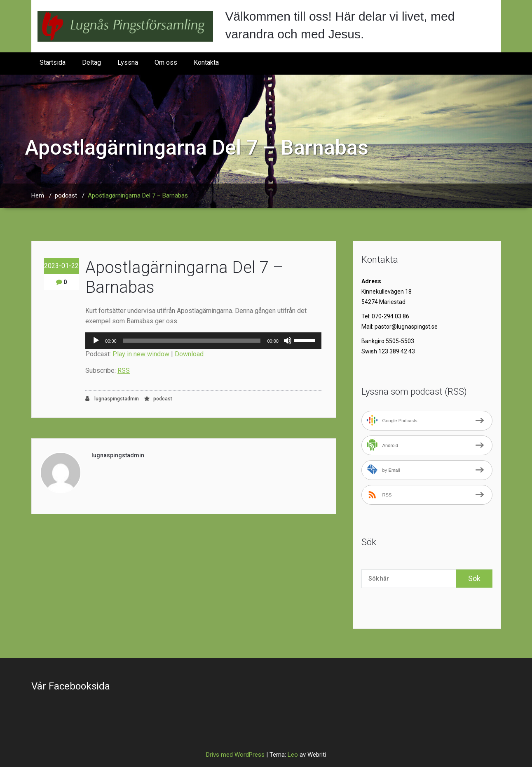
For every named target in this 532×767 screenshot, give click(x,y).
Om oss (166, 62)
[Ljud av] (288, 341)
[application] (203, 341)
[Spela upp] (96, 341)
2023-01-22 (61, 266)
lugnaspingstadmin (112, 399)
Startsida (53, 62)
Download (189, 354)
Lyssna (128, 62)
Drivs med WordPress (235, 755)
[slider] (192, 341)
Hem (38, 195)
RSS (124, 371)
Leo (293, 755)
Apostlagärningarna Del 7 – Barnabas (138, 195)
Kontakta (206, 62)
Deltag (91, 62)
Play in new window (141, 354)
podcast (66, 195)
